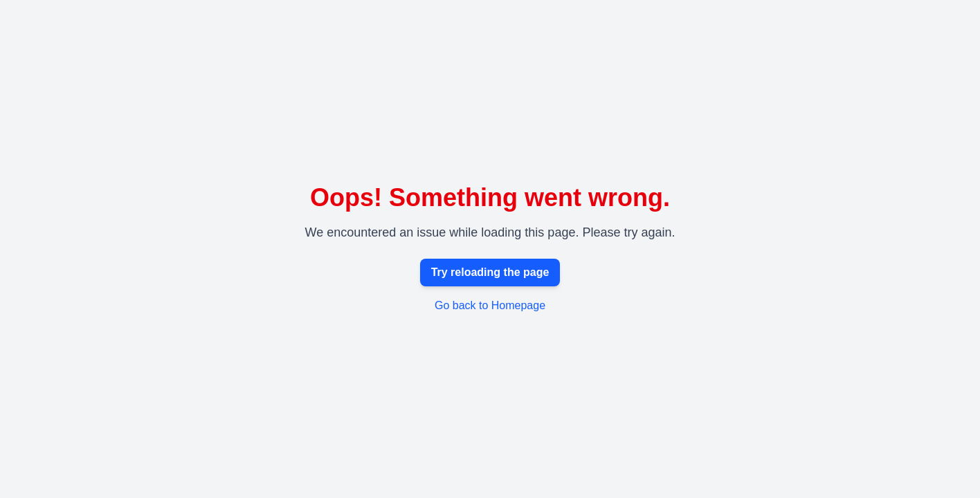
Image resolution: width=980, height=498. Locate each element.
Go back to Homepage (490, 305)
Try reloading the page (490, 272)
